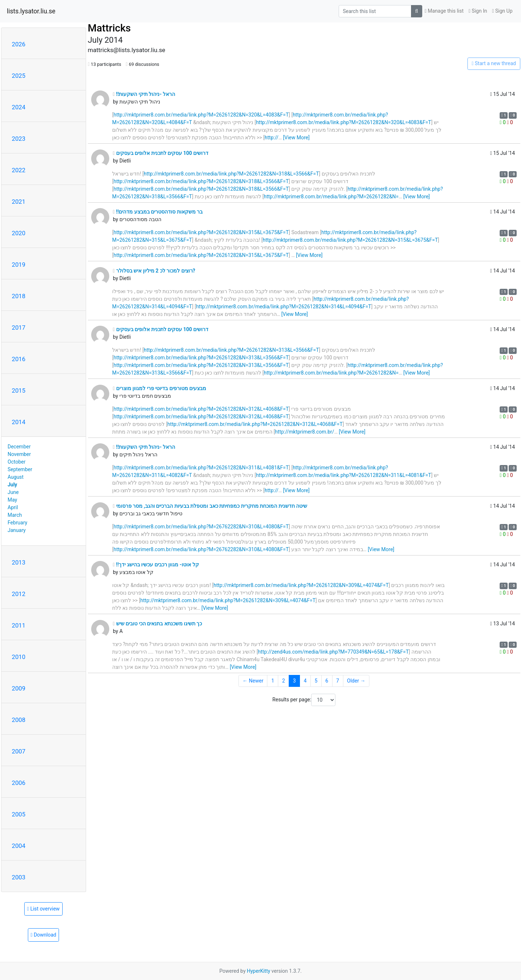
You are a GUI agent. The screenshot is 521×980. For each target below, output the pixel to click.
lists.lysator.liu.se (31, 11)
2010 (19, 657)
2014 (19, 422)
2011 (19, 625)
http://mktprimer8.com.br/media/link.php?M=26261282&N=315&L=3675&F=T (201, 232)
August (16, 477)
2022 (19, 170)
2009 (19, 688)
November (19, 454)
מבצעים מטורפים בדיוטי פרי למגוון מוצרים (160, 388)
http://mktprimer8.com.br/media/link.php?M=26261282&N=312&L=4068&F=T (201, 409)
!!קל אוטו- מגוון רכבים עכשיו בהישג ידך (156, 565)
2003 (19, 877)
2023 (19, 139)
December (19, 447)
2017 (19, 328)
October (16, 462)
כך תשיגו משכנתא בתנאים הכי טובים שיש (158, 624)
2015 (19, 390)
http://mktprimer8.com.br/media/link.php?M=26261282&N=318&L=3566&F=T (231, 174)
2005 (19, 814)
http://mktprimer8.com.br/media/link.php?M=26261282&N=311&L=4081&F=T (201, 468)
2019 (19, 265)
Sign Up (502, 11)
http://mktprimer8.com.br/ (305, 432)
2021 (19, 202)
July (12, 485)
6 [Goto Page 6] (327, 681)
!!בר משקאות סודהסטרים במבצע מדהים (158, 212)
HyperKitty (259, 971)
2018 (19, 296)
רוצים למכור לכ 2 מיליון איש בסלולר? (154, 271)
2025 (19, 76)
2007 (19, 751)
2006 (19, 783)
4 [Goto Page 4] (305, 681)
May (12, 500)
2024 (19, 107)
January (17, 530)
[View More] (296, 138)
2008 (19, 720)
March (15, 515)
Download (44, 935)
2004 (19, 846)
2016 (19, 359)
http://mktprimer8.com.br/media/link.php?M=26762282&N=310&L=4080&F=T (201, 527)
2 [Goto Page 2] (284, 681)
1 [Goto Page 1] (273, 681)
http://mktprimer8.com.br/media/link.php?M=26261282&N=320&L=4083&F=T (201, 115)
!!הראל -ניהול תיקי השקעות (144, 94)
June (13, 492)
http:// (271, 138)
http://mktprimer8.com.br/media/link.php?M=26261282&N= (331, 197)
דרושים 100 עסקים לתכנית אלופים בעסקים (161, 153)
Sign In (478, 11)
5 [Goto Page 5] (316, 681)
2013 (19, 562)
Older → (356, 681)
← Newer (253, 681)
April (13, 507)
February (17, 523)
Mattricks (109, 28)
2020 (19, 233)
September (20, 469)
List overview (43, 909)
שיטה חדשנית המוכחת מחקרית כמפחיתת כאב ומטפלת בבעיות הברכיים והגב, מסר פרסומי (210, 506)
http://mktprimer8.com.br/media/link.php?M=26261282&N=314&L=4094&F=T (284, 307)
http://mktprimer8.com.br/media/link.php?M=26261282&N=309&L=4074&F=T (301, 585)
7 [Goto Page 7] (338, 681)
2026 (19, 44)
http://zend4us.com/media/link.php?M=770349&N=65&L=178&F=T (333, 652)
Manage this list (444, 11)
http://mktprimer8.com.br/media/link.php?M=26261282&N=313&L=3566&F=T (231, 350)
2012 (19, 594)
